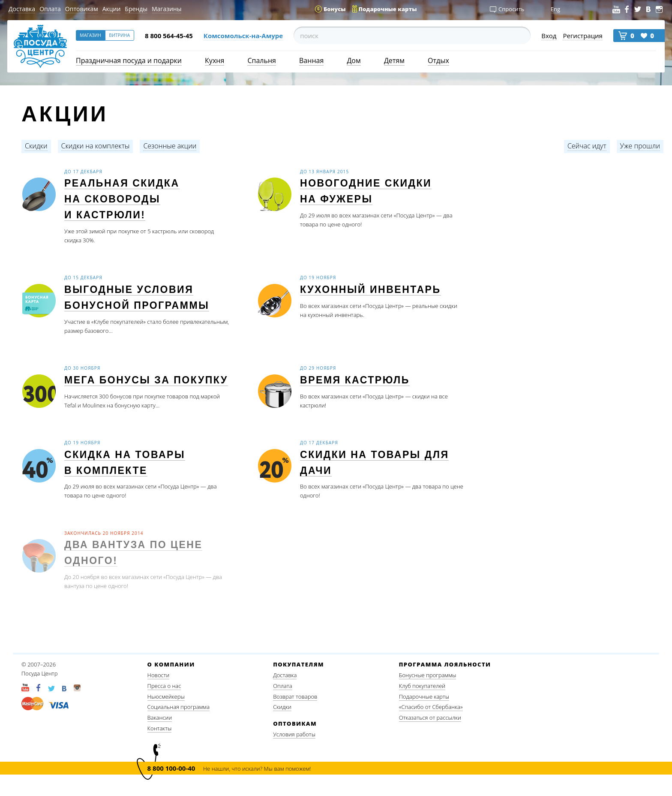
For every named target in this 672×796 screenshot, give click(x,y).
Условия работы (294, 734)
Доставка (22, 9)
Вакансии (160, 718)
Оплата (50, 9)
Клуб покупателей (422, 686)
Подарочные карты (424, 696)
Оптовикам (82, 9)
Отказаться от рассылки (430, 718)
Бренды (136, 9)
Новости (159, 675)
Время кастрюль (355, 380)
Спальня (261, 60)
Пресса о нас (164, 686)
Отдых (438, 60)
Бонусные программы (428, 675)
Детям (394, 60)
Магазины (166, 9)
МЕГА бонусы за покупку (146, 380)
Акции (112, 9)
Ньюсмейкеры (166, 696)
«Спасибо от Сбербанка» (431, 707)
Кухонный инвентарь (370, 290)
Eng (555, 9)
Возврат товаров (295, 696)
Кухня (214, 60)
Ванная (311, 60)
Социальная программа (178, 707)
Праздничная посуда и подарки (129, 60)
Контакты (160, 728)
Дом (354, 60)
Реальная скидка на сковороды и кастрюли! (122, 199)
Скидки (282, 707)
